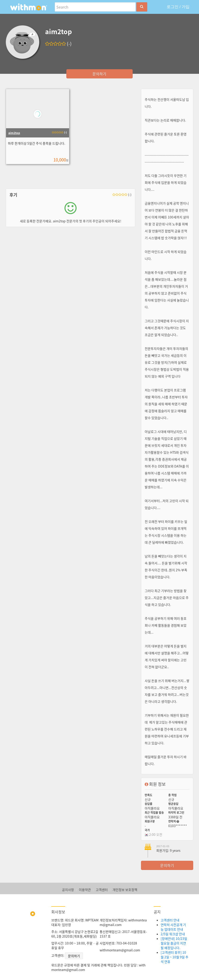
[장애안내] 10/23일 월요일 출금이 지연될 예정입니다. (174, 943)
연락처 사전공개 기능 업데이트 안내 (173, 927)
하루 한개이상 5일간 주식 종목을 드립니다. (36, 143)
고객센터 (102, 890)
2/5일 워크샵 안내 (173, 934)
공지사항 (68, 890)
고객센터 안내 (170, 920)
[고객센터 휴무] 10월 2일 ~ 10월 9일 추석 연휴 (175, 957)
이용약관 (85, 890)
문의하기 (99, 74)
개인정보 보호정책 (125, 890)
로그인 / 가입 (178, 7)
